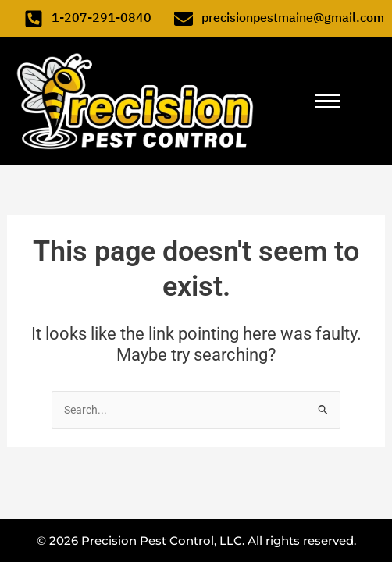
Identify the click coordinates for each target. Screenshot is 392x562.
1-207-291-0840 (102, 18)
